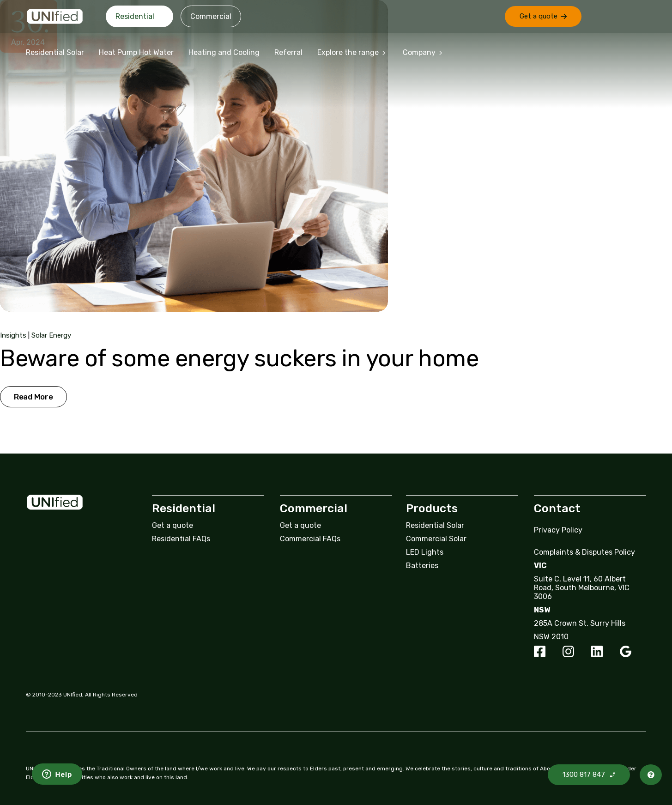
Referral (288, 52)
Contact (557, 508)
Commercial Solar (436, 539)
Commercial (211, 16)
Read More (33, 397)
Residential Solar (55, 52)
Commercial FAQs (310, 539)
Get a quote (173, 525)
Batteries (422, 566)
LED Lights (425, 552)
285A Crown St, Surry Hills (580, 623)
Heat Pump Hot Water (136, 52)
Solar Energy (51, 335)
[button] (543, 16)
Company (424, 53)
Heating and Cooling (224, 52)
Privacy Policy (558, 530)
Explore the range (353, 53)
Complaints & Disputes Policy (584, 552)
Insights (13, 335)
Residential (135, 16)
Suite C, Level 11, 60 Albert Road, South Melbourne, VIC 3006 (582, 588)
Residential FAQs (181, 539)
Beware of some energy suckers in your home (239, 358)
